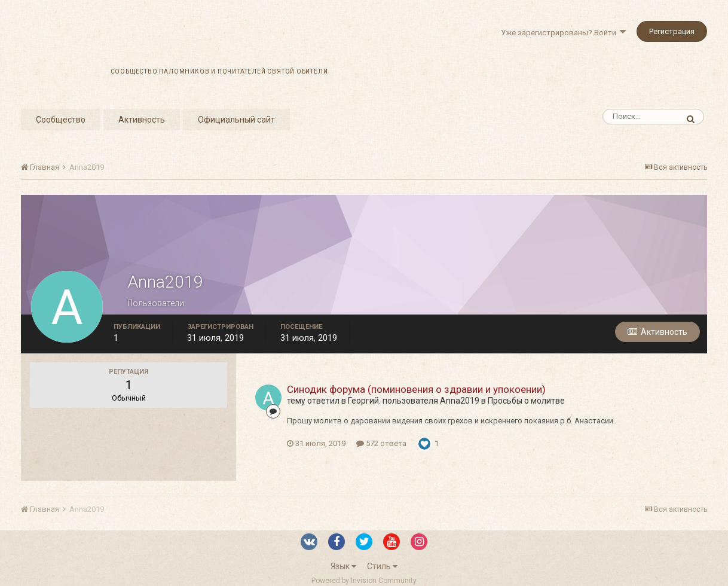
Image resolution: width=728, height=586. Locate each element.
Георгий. (364, 401)
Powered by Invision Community (364, 581)
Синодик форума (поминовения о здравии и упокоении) (416, 389)
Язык (343, 566)
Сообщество (61, 120)
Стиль (382, 566)
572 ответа (381, 443)
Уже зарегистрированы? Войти (563, 33)
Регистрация (672, 31)
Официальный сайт (236, 120)
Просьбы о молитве (526, 401)
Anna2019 (460, 401)
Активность (142, 120)
